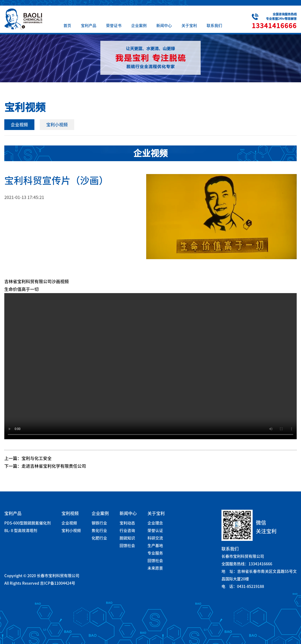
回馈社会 (127, 546)
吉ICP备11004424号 (58, 583)
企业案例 (139, 26)
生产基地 (155, 546)
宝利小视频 (57, 125)
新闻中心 (164, 26)
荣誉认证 (155, 531)
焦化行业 (99, 531)
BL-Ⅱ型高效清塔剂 (21, 531)
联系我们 (214, 26)
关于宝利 (189, 26)
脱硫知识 (127, 538)
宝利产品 (89, 26)
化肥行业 (99, 538)
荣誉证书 (114, 26)
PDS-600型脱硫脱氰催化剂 (28, 523)
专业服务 (155, 553)
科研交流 (155, 538)
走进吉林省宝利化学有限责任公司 (54, 466)
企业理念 (155, 523)
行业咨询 (127, 531)
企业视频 (19, 125)
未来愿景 (155, 568)
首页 (67, 26)
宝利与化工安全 (37, 458)
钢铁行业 (99, 523)
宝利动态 (127, 523)
